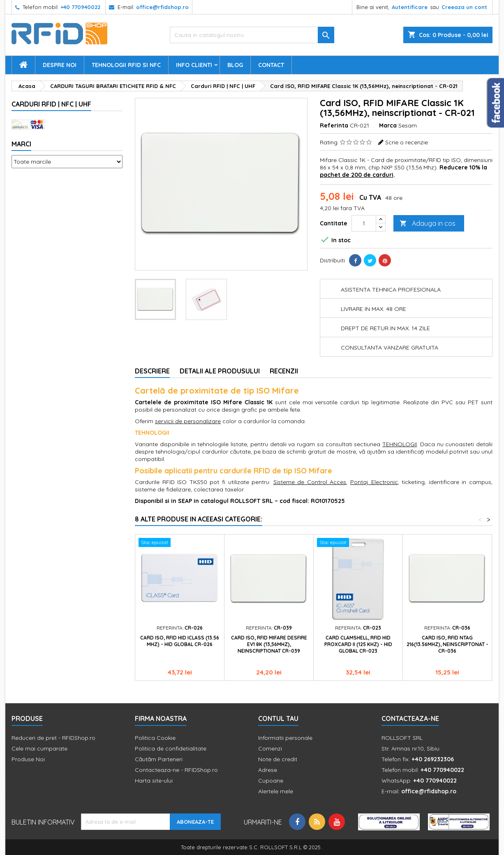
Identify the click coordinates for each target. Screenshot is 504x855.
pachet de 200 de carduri (357, 175)
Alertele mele (276, 791)
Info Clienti (194, 65)
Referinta (334, 125)
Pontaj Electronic (374, 482)
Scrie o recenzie (407, 142)
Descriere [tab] (152, 371)
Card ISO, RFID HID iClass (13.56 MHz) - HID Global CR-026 (180, 641)
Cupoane (271, 781)
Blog (235, 65)
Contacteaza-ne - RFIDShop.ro (176, 770)
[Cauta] (252, 35)
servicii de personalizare (188, 421)
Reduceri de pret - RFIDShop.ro (53, 738)
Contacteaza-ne (410, 718)
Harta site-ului (154, 781)
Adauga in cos (428, 224)
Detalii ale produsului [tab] (220, 371)
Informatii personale (285, 738)
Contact (271, 65)
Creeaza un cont (464, 7)
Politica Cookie (155, 738)
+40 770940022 (80, 7)
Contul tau (278, 718)
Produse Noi (28, 759)
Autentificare (410, 7)
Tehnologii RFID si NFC (126, 65)
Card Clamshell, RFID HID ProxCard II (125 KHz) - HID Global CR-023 (358, 644)
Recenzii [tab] (284, 371)
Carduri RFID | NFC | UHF (51, 104)
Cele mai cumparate (39, 748)
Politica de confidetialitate (171, 748)
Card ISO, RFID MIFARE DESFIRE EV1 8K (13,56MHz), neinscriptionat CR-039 (269, 644)
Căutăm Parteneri (159, 759)
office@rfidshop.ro (162, 7)
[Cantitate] (364, 223)
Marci (21, 144)
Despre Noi (60, 65)
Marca (388, 125)
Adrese (268, 770)
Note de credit (278, 759)
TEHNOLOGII (400, 444)
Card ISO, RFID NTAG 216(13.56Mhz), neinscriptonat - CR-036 (447, 644)
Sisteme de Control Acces (310, 482)
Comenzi (270, 748)
